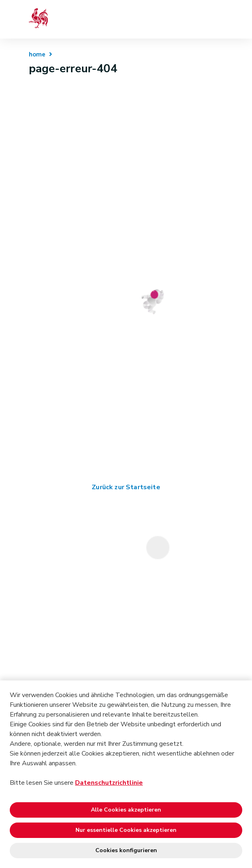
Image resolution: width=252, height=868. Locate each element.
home (37, 54)
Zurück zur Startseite (126, 487)
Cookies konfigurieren (126, 850)
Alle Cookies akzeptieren (126, 810)
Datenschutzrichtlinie (109, 783)
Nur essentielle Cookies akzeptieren (126, 830)
